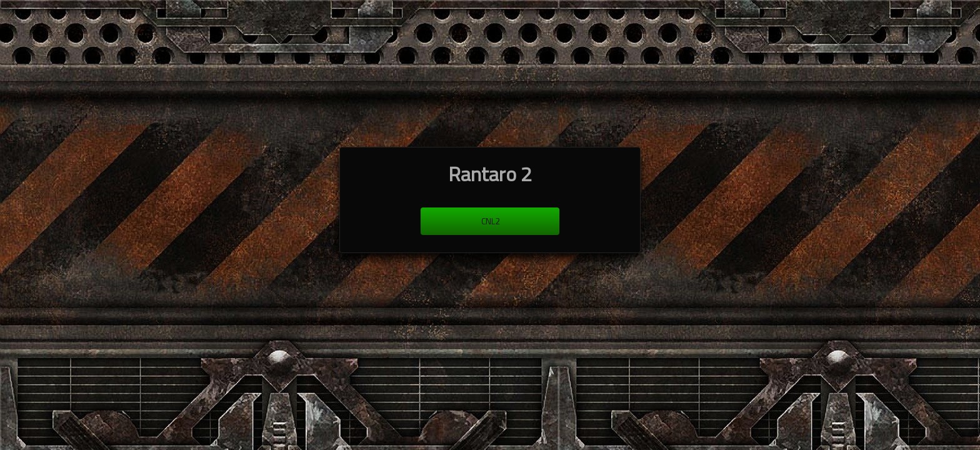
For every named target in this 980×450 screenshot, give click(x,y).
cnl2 (490, 221)
